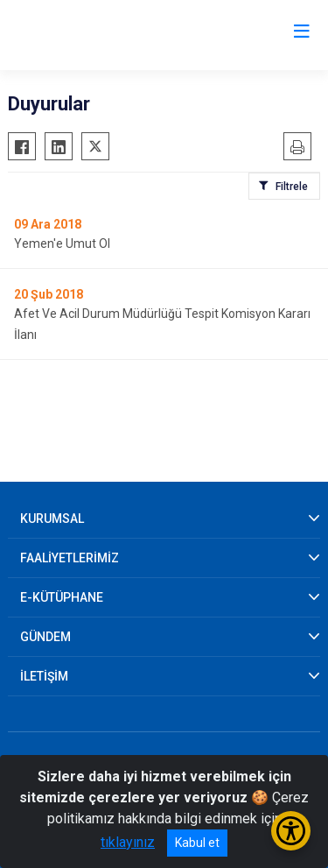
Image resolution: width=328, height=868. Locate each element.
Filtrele (292, 187)
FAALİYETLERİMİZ (70, 558)
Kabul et (197, 843)
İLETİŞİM (44, 676)
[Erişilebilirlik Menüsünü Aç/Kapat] (291, 831)
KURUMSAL (52, 519)
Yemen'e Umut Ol (62, 243)
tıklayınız (128, 842)
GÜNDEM (45, 637)
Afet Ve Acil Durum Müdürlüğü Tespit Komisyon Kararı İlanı (162, 324)
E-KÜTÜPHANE (62, 597)
